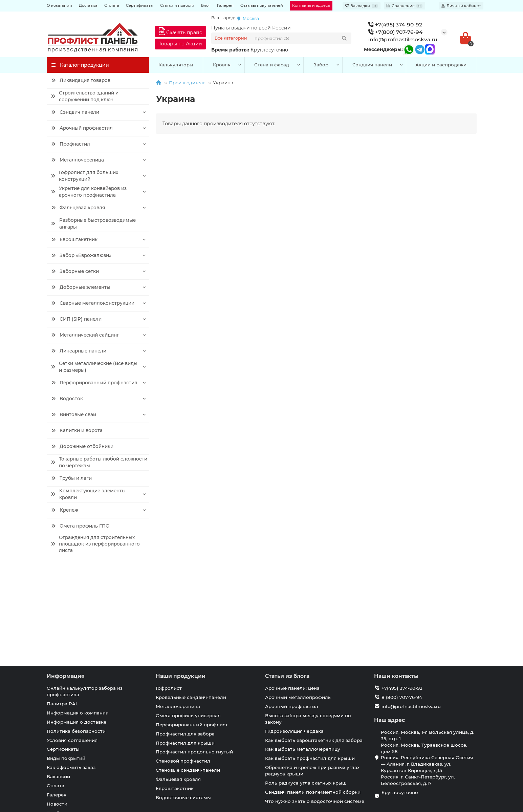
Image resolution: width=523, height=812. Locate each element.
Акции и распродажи (441, 65)
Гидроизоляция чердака (294, 635)
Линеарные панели (79, 351)
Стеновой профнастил (183, 664)
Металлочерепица (78, 160)
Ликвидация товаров (81, 80)
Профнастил (71, 144)
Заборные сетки (75, 271)
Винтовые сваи (74, 414)
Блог (206, 5)
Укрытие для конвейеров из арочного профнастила (89, 192)
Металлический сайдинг (85, 335)
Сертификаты (140, 5)
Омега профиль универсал (188, 619)
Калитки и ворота (77, 430)
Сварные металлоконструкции (93, 303)
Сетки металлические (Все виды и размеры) (94, 367)
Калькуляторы (176, 65)
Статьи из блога (287, 580)
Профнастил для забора (185, 637)
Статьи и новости (177, 5)
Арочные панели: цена (292, 592)
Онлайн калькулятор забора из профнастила (85, 595)
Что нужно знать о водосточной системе (315, 705)
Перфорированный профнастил (94, 383)
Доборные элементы (81, 287)
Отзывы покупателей (262, 5)
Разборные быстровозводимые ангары (93, 224)
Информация (66, 580)
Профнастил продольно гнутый (194, 655)
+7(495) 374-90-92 (395, 25)
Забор (321, 65)
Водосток (67, 399)
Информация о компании (78, 616)
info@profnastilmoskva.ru (403, 39)
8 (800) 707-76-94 (402, 601)
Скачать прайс (180, 31)
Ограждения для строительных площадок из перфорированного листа (95, 544)
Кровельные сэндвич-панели (191, 601)
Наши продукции (181, 580)
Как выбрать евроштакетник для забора (314, 644)
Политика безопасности (76, 635)
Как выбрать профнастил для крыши (310, 662)
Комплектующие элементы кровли (88, 494)
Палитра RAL (62, 607)
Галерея (225, 5)
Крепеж (64, 510)
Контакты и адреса (311, 5)
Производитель (187, 83)
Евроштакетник (74, 239)
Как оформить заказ (71, 671)
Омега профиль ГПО (80, 526)
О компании (59, 5)
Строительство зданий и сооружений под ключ (84, 96)
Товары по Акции (180, 44)
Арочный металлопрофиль (298, 601)
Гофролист (169, 592)
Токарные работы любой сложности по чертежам (99, 462)
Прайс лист (61, 717)
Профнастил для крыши (185, 646)
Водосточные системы (183, 701)
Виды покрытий (66, 662)
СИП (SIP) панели (76, 319)
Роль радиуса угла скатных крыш (306, 686)
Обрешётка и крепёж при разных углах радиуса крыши (312, 674)
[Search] (301, 38)
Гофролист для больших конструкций (85, 176)
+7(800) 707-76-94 (395, 32)
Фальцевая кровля (78, 208)
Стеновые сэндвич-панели (188, 674)
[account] (461, 6)
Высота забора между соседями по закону (308, 622)
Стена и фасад (272, 65)
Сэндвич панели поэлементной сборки (313, 696)
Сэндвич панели (75, 112)
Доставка (88, 5)
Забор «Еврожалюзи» (81, 255)
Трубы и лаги (71, 478)
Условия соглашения (72, 644)
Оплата (112, 5)
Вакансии (58, 680)
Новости (57, 707)
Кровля (222, 65)
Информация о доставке (77, 625)
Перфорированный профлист (192, 628)
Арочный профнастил (82, 128)
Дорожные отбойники (82, 446)
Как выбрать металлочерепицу (303, 653)
